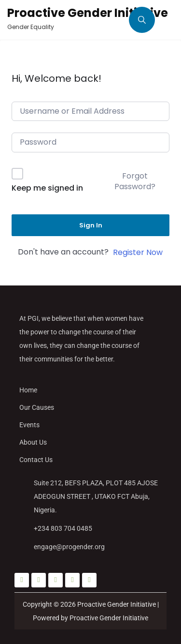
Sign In (91, 225)
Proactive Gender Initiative (88, 13)
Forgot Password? (135, 181)
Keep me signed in (47, 188)
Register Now (138, 252)
